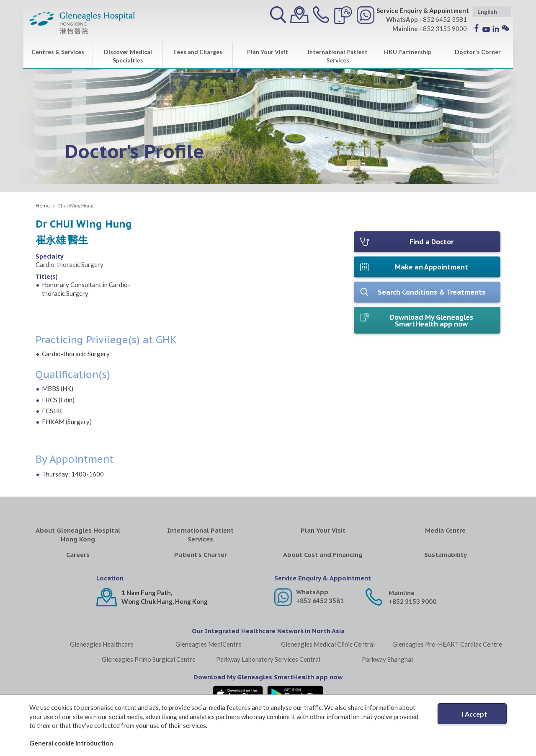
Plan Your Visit (268, 52)
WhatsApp (312, 592)
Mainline (402, 593)
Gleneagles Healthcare (102, 644)
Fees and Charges (198, 52)
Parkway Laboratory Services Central (268, 659)
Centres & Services (58, 52)
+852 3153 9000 (412, 601)
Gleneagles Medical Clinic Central (328, 644)
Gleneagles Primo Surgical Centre (149, 659)
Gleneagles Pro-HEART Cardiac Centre (447, 644)
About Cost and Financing (323, 555)
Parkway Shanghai (387, 659)
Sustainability (446, 555)
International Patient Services (338, 56)
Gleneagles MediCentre (209, 644)
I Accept (474, 714)
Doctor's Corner (478, 52)
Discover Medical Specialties (128, 56)
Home (43, 206)
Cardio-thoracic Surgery (70, 264)
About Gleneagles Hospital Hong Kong (78, 535)
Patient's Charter (201, 555)
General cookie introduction (71, 743)
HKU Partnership (408, 52)
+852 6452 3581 (320, 601)
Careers (78, 555)
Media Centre (445, 530)
